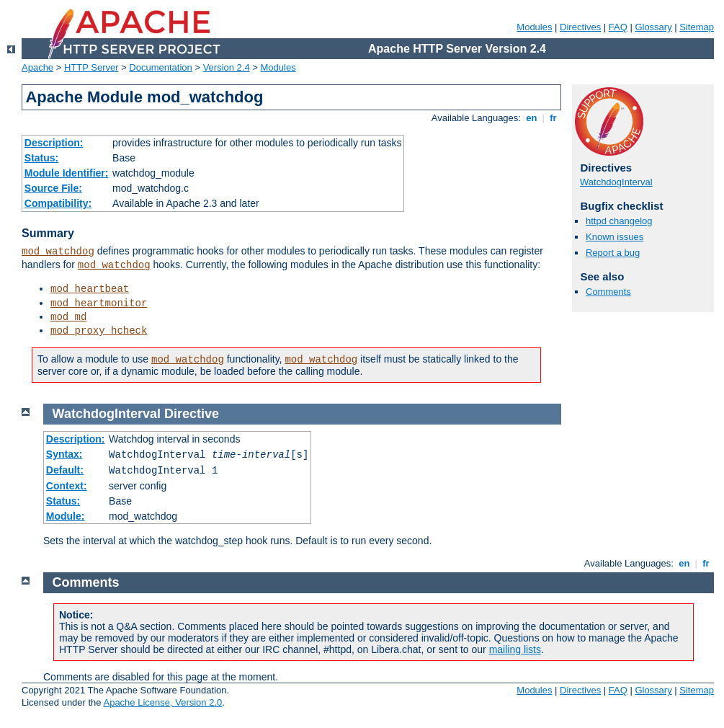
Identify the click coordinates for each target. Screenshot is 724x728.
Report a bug (613, 253)
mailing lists (515, 649)
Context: (67, 486)
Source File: (53, 188)
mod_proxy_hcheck (99, 331)
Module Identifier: (67, 173)
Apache (37, 67)
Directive (192, 414)
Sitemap (697, 27)
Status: (41, 158)
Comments (608, 292)
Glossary (653, 27)
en (532, 118)
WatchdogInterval (616, 182)
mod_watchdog (58, 252)
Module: (66, 516)
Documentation (160, 67)
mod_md (68, 317)
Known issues (614, 237)
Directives (580, 27)
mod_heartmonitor (99, 303)
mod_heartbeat (90, 289)
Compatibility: (58, 203)
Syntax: (64, 454)
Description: (54, 143)
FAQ (618, 27)
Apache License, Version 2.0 (162, 702)
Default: (65, 470)
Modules (534, 27)
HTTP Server (91, 67)
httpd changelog (619, 221)
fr (554, 118)
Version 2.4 (227, 67)
